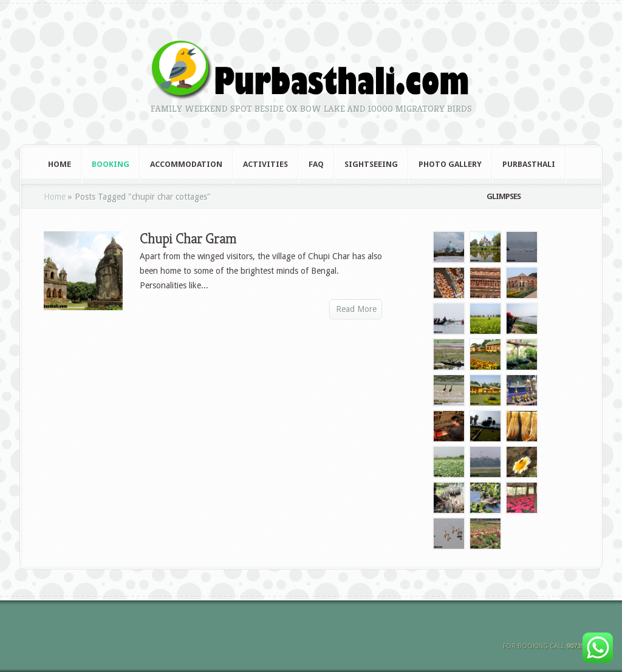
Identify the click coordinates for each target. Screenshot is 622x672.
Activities (265, 164)
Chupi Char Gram (188, 239)
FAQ (316, 164)
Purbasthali (529, 164)
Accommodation (186, 164)
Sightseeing (371, 164)
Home (60, 164)
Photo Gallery (450, 164)
